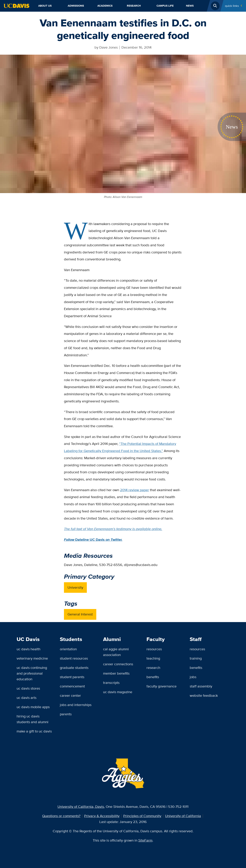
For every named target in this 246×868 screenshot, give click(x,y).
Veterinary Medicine (32, 658)
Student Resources (74, 658)
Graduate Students (74, 668)
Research (134, 6)
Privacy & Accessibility (102, 816)
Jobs (193, 677)
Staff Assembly (201, 686)
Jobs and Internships (76, 705)
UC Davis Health (28, 649)
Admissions (76, 6)
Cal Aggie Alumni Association (116, 652)
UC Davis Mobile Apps (33, 707)
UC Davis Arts (27, 698)
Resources (154, 649)
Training (196, 658)
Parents (66, 714)
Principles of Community (142, 816)
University (75, 587)
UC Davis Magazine (118, 692)
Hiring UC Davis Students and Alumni (33, 719)
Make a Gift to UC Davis (34, 731)
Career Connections (118, 664)
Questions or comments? (61, 816)
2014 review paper (135, 490)
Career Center (70, 695)
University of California (183, 816)
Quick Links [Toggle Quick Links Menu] (232, 6)
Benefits (153, 677)
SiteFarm (145, 840)
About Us (45, 6)
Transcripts (111, 683)
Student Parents (72, 677)
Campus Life (165, 6)
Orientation (68, 649)
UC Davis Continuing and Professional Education (32, 673)
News (190, 6)
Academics (105, 6)
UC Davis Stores (28, 688)
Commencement (72, 686)
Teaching (153, 658)
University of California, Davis (81, 807)
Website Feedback (204, 695)
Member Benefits (116, 673)
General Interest (80, 614)
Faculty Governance (161, 686)
